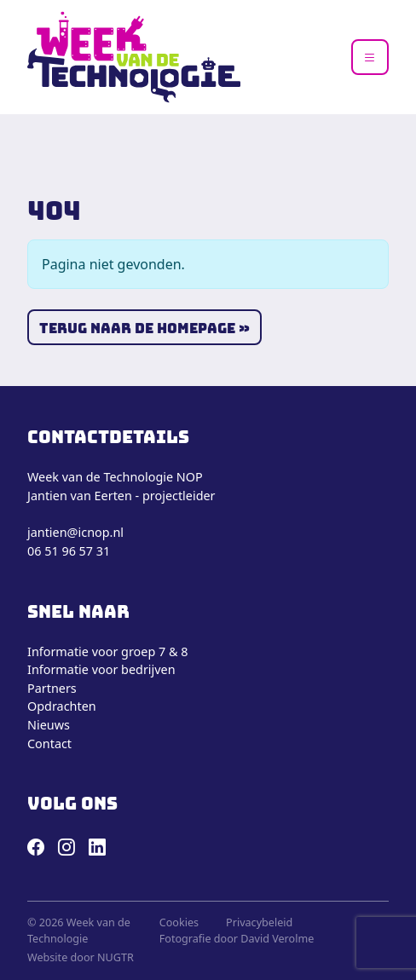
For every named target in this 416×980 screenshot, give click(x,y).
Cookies (179, 922)
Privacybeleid (259, 922)
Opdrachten (62, 706)
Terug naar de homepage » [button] (144, 328)
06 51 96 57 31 (69, 551)
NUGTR (116, 957)
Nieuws (49, 725)
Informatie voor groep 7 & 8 (107, 651)
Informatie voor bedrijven (101, 669)
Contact (49, 744)
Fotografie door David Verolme (237, 939)
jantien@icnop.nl (75, 532)
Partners (52, 688)
